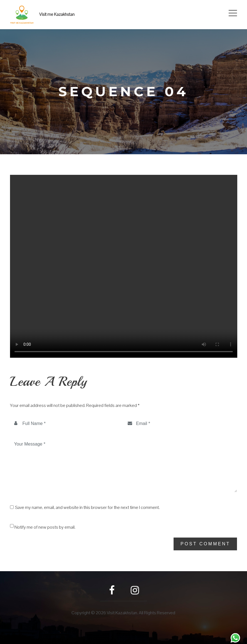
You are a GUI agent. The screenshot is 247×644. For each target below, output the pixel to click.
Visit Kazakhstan (122, 613)
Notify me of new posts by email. (45, 527)
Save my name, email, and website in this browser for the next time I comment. (87, 508)
